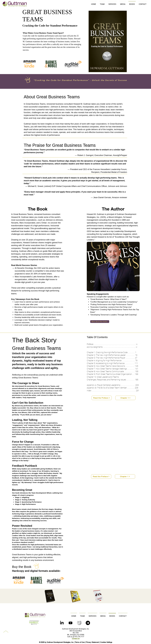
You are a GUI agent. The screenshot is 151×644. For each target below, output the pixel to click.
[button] (88, 623)
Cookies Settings (106, 642)
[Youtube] (71, 623)
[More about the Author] (100, 322)
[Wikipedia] (79, 623)
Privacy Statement (92, 642)
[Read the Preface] (102, 398)
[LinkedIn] (62, 623)
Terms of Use (80, 642)
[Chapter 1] (125, 398)
